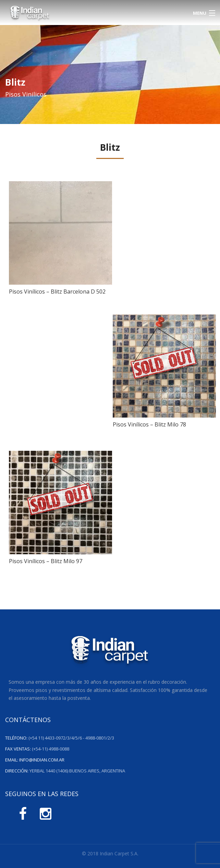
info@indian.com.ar (42, 760)
